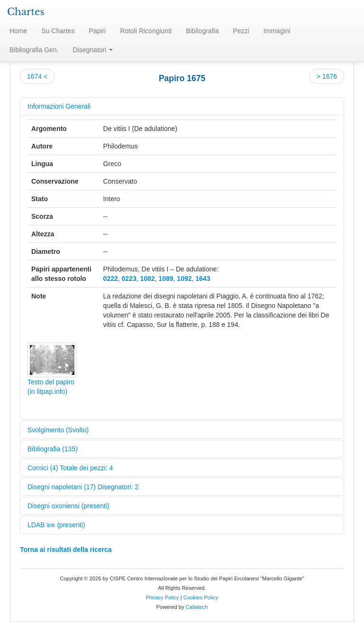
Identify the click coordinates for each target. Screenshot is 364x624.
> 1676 (327, 76)
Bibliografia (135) (53, 449)
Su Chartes (58, 31)
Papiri (97, 31)
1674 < (37, 76)
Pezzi (241, 31)
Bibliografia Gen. (34, 50)
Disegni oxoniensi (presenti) (68, 506)
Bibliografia (202, 31)
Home (18, 31)
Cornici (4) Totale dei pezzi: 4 (70, 468)
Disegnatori (93, 50)
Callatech (197, 607)
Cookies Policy (201, 597)
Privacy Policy (163, 597)
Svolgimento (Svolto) (58, 430)
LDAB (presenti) (56, 525)
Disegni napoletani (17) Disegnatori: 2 (83, 487)
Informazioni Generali (59, 106)
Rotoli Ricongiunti (146, 31)
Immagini (277, 31)
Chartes (26, 12)
